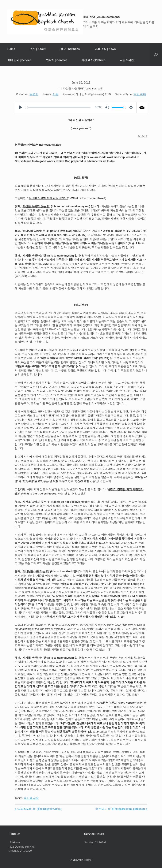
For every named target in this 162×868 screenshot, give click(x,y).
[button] (156, 54)
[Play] (20, 107)
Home (11, 49)
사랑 (55, 94)
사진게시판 (127, 60)
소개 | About (38, 49)
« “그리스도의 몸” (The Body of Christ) (38, 809)
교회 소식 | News (105, 49)
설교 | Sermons (70, 49)
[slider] (58, 107)
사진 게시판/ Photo (93, 60)
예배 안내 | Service (19, 60)
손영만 (34, 94)
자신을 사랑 (31, 798)
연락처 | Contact (56, 60)
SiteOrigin (78, 860)
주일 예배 (140, 94)
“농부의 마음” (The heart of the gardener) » (121, 809)
